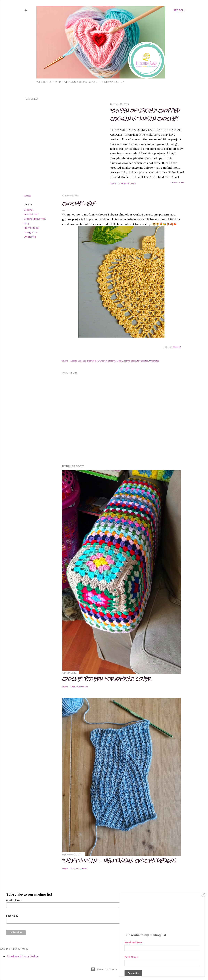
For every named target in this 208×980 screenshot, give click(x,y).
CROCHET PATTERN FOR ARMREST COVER (106, 679)
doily (27, 223)
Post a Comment (127, 183)
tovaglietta (30, 232)
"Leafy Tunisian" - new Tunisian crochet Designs (119, 861)
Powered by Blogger (104, 969)
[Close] (204, 894)
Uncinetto (30, 237)
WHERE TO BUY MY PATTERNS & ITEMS (62, 82)
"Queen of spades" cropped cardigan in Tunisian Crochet (145, 115)
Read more (177, 183)
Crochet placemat (35, 219)
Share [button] (113, 183)
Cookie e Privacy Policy (106, 82)
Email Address (14, 900)
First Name (12, 916)
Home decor (32, 228)
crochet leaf (31, 214)
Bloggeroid (177, 347)
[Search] (179, 10)
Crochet (29, 210)
